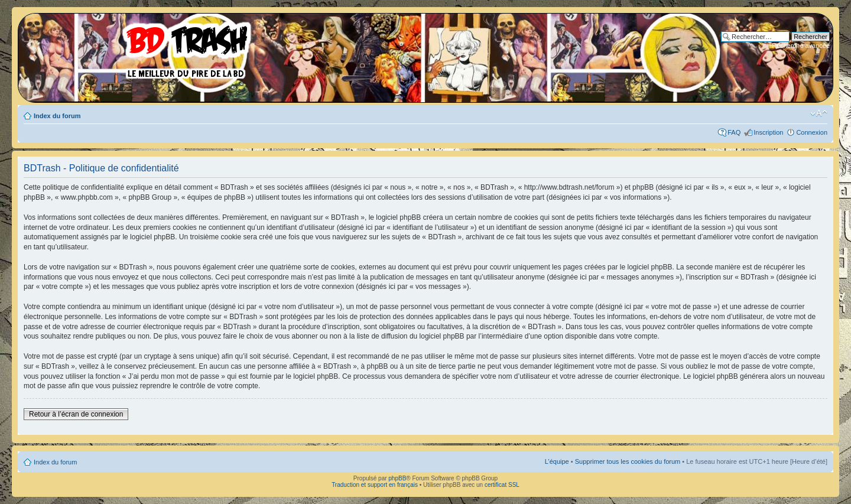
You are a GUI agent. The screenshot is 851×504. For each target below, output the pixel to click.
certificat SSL (502, 485)
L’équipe (557, 461)
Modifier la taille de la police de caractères (819, 113)
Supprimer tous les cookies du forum (628, 461)
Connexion (812, 132)
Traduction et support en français (375, 485)
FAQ (734, 132)
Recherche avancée (801, 45)
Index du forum (57, 116)
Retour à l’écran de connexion (76, 414)
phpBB (397, 478)
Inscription (768, 132)
